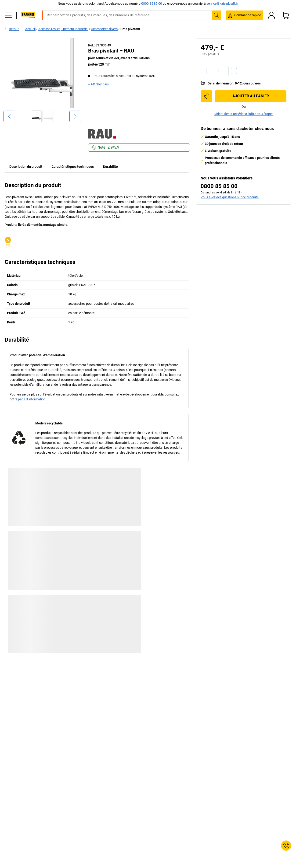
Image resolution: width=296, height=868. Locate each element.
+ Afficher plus (98, 84)
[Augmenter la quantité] (234, 71)
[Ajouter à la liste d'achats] (206, 96)
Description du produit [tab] (26, 167)
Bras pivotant (130, 29)
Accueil (30, 29)
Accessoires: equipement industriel (63, 29)
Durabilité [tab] (110, 167)
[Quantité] (219, 71)
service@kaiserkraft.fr (222, 3)
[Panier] (285, 15)
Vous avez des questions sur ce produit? (230, 197)
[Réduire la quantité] (204, 71)
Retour (12, 29)
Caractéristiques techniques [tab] (73, 167)
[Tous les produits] (8, 15)
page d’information (32, 399)
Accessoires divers (104, 29)
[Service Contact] (286, 846)
